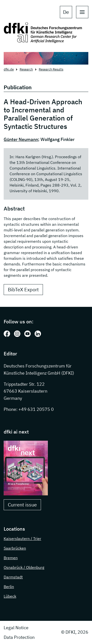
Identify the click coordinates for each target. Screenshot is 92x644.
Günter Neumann (21, 139)
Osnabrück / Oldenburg (24, 567)
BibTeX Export (23, 289)
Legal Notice (16, 628)
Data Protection (19, 637)
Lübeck (10, 596)
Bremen (11, 558)
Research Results (51, 69)
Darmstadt (13, 577)
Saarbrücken (15, 548)
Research (26, 69)
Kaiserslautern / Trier (22, 539)
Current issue (22, 505)
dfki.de (9, 69)
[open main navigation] (82, 12)
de (66, 12)
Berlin (9, 587)
